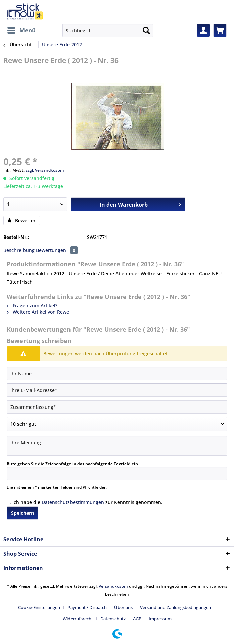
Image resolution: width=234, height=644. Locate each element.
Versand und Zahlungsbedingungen (176, 607)
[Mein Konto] (203, 30)
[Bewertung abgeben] (117, 424)
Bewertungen (57, 250)
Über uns (123, 607)
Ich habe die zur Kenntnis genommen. (87, 502)
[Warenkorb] (220, 30)
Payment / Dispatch (87, 607)
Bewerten (22, 221)
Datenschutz (113, 619)
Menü (21, 29)
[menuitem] (21, 30)
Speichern (22, 513)
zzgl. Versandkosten (45, 170)
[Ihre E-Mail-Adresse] (117, 390)
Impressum (160, 619)
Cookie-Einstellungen (39, 607)
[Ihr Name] (117, 373)
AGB (137, 619)
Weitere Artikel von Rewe (38, 312)
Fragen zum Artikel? (32, 306)
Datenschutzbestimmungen (73, 502)
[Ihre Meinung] (117, 446)
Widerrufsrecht (78, 619)
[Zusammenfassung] (117, 407)
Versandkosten (113, 586)
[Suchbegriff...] (108, 30)
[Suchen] (146, 30)
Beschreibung (19, 250)
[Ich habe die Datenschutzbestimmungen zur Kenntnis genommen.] (9, 502)
